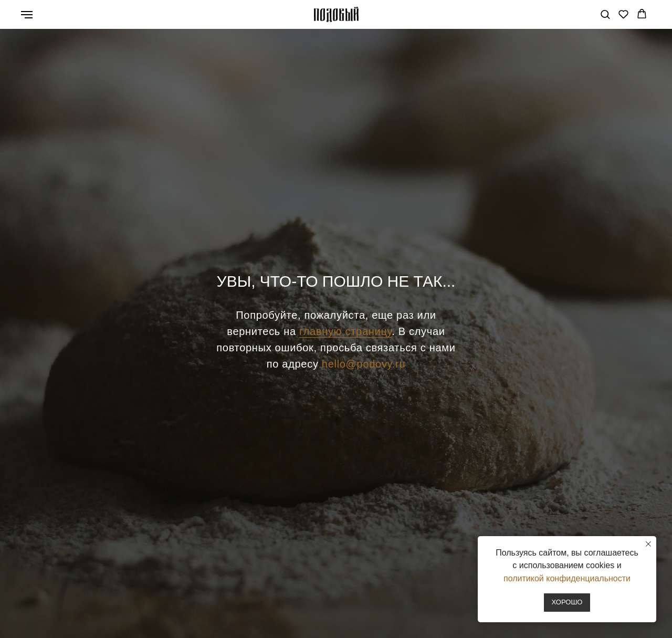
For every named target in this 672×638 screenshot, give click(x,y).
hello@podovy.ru (364, 364)
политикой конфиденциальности (567, 578)
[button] (605, 14)
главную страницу (345, 331)
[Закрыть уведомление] (648, 544)
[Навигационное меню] (27, 15)
